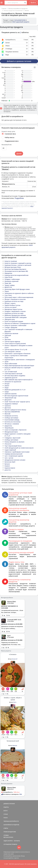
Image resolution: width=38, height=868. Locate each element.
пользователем (20, 20)
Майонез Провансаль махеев (15, 315)
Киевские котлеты (11, 416)
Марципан (8, 273)
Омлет (7, 386)
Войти (33, 3)
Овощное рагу (10, 319)
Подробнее (19, 198)
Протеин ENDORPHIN (12, 412)
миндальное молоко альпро (15, 460)
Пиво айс (8, 283)
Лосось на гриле (10, 307)
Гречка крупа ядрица (12, 341)
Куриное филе (10, 468)
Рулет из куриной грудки (14, 321)
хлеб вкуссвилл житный (13, 374)
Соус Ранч (8, 295)
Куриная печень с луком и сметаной (18, 265)
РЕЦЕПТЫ (6, 807)
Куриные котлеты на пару (14, 301)
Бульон (7, 464)
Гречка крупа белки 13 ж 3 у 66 (16, 349)
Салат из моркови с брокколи (16, 430)
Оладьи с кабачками (12, 279)
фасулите (8, 400)
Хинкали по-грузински (13, 382)
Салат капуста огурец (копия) (15, 343)
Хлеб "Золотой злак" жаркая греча (17, 402)
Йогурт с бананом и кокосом (15, 299)
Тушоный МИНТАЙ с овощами (16, 317)
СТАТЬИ (6, 814)
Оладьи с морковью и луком (15, 311)
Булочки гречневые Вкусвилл (15, 269)
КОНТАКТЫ (17, 841)
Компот (7, 466)
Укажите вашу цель (8, 131)
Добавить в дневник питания (19, 61)
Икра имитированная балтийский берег (19, 366)
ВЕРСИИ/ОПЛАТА (8, 837)
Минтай (7, 414)
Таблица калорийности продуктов (18, 8)
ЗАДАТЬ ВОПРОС (8, 841)
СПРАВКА (6, 835)
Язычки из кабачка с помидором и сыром (20, 323)
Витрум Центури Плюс (13, 267)
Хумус (7, 392)
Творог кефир (10, 285)
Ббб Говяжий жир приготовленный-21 (19, 380)
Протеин (8, 339)
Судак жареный (10, 450)
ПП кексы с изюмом (12, 424)
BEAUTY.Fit (8, 287)
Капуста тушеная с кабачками (15, 325)
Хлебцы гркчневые (11, 418)
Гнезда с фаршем (11, 327)
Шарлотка (8, 426)
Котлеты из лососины (12, 422)
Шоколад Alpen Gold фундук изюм (17, 289)
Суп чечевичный (11, 372)
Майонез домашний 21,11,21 (15, 390)
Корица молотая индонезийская (16, 275)
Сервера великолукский (13, 454)
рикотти (8, 470)
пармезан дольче (11, 378)
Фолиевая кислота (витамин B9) (16, 271)
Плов (6, 337)
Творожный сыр (10, 398)
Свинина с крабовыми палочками (17, 452)
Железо (27, 10)
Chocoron (8, 444)
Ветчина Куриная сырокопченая (16, 396)
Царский (8, 335)
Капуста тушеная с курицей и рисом (18, 263)
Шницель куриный (12, 281)
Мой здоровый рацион (21, 22)
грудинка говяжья (11, 404)
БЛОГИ (6, 811)
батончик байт (10, 462)
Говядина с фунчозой (12, 438)
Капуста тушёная (11, 261)
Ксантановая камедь (12, 420)
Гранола (8, 406)
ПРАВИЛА (14, 844)
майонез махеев (10, 394)
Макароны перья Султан (13, 309)
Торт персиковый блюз (13, 446)
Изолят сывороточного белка (15, 410)
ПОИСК (6, 818)
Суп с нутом (9, 458)
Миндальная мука (11, 432)
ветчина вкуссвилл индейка (15, 376)
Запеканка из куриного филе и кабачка (19, 293)
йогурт (7, 384)
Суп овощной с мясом (13, 352)
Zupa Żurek (8, 277)
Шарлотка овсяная (11, 333)
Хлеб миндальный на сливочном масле (19, 448)
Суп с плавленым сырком (14, 456)
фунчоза (8, 408)
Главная (4, 8)
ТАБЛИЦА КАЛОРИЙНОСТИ (11, 821)
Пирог (7, 291)
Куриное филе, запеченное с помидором (20, 360)
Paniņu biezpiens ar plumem (14, 442)
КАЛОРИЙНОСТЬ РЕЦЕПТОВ (11, 825)
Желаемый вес (7, 145)
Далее (19, 154)
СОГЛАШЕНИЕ (7, 844)
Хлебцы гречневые (11, 440)
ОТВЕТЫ (6, 828)
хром (6, 362)
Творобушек (9, 428)
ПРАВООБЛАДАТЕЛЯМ (10, 832)
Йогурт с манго (10, 303)
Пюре (7, 388)
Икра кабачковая (11, 364)
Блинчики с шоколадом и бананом (17, 354)
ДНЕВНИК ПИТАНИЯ (9, 804)
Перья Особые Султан (12, 305)
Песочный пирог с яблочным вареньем (19, 297)
